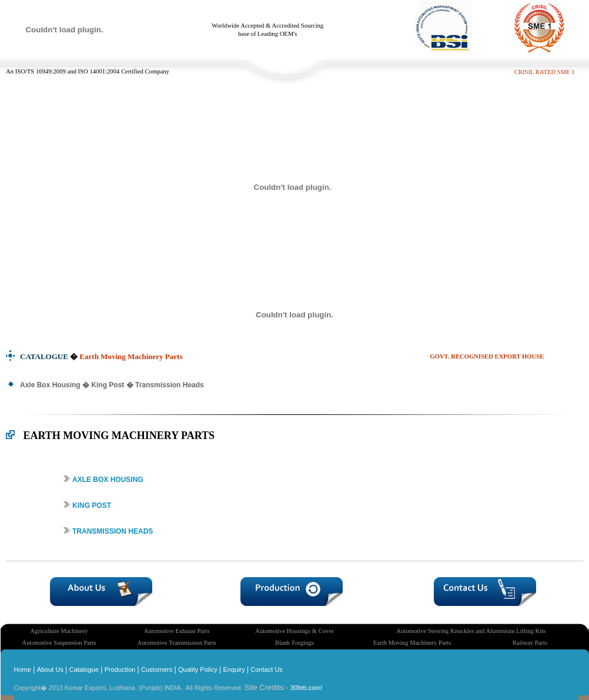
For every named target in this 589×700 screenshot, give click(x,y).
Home (23, 669)
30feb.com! (306, 688)
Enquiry (234, 669)
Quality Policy (198, 669)
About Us (50, 669)
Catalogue (84, 669)
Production (120, 669)
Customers (157, 669)
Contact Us (265, 669)
